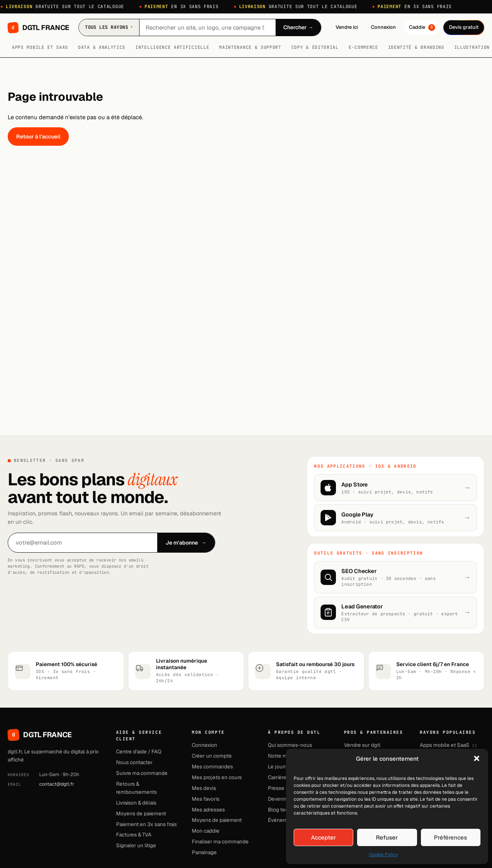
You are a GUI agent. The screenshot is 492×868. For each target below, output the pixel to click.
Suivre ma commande (142, 773)
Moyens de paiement (141, 813)
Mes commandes (212, 766)
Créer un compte (212, 756)
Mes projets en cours (217, 777)
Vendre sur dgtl (362, 745)
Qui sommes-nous (290, 745)
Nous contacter (134, 762)
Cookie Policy (383, 855)
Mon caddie (206, 831)
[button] (477, 758)
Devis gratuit (464, 27)
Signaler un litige (136, 845)
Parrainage (204, 852)
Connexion (383, 27)
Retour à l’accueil (38, 137)
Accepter (323, 837)
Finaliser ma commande (220, 841)
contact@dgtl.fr (57, 784)
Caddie (422, 27)
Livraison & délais (136, 803)
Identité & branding (416, 47)
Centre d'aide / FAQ (139, 751)
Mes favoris (206, 799)
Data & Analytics (102, 47)
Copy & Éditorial (315, 47)
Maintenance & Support (250, 47)
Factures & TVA (134, 835)
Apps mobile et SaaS (40, 47)
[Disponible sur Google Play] (396, 518)
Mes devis (204, 788)
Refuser (387, 837)
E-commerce (363, 47)
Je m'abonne (186, 543)
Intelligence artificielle (172, 47)
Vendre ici (347, 27)
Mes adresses (208, 810)
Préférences (450, 837)
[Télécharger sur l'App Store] (396, 488)
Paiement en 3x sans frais (146, 824)
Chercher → (298, 27)
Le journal (280, 766)
